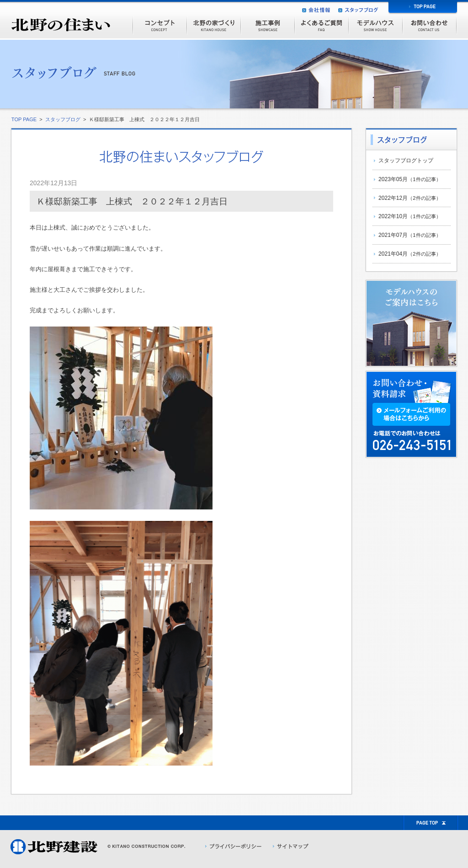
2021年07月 (410, 235)
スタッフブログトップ (406, 161)
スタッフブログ (63, 119)
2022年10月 (410, 216)
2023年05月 (410, 179)
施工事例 (267, 25)
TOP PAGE (23, 119)
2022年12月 (410, 198)
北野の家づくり (213, 25)
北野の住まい (60, 21)
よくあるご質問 (321, 25)
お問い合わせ (430, 25)
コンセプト (160, 25)
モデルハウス (375, 25)
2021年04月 (410, 254)
